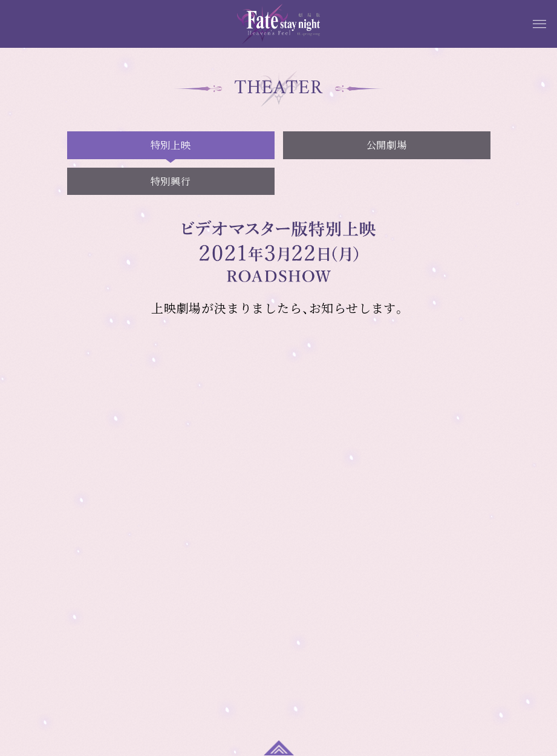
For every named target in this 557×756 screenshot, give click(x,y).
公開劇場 (386, 145)
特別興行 (171, 181)
